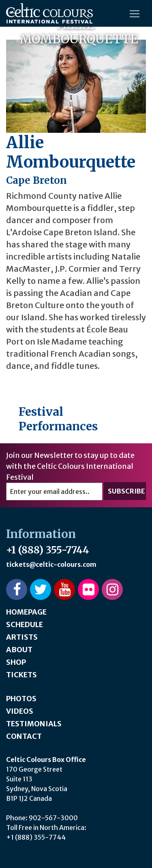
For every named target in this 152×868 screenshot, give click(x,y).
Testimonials (34, 724)
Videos (20, 711)
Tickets (21, 675)
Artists (22, 637)
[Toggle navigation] (135, 14)
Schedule (25, 624)
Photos (21, 699)
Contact (24, 736)
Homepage (26, 612)
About (19, 650)
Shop (16, 662)
